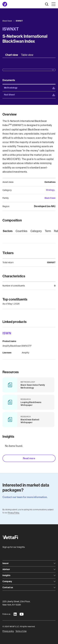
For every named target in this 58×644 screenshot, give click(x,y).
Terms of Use (21, 631)
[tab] (12, 55)
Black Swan (50, 198)
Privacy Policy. (14, 513)
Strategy (50, 190)
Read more (29, 458)
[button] (53, 4)
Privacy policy (8, 631)
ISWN (7, 333)
